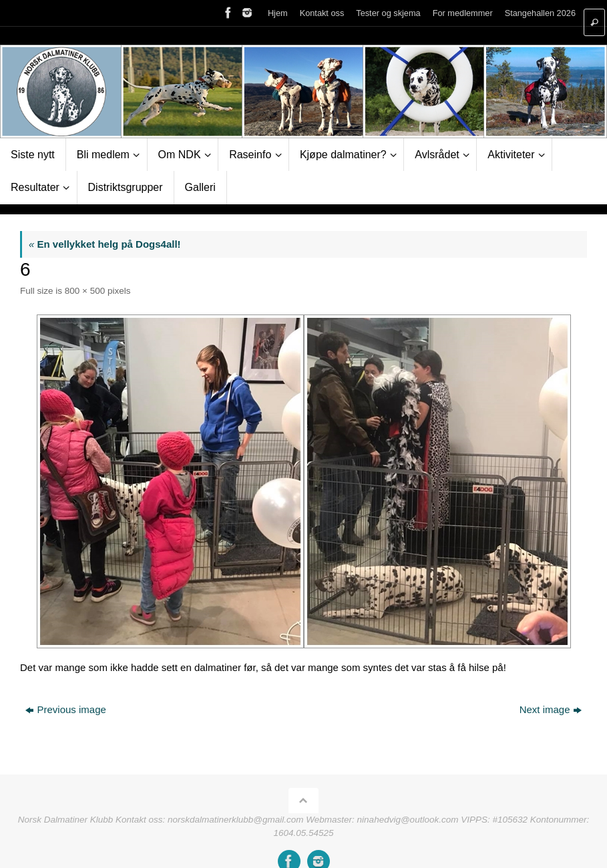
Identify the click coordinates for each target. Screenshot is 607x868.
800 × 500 (85, 291)
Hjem (278, 13)
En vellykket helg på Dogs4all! (105, 244)
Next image (551, 709)
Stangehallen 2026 (540, 13)
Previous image (65, 709)
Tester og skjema (388, 13)
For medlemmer (463, 13)
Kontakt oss (322, 13)
